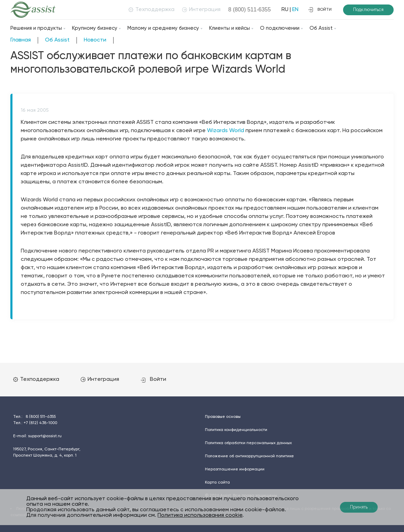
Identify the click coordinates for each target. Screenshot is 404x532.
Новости (95, 40)
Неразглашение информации (235, 469)
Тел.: (34, 417)
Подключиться (368, 10)
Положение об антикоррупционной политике (249, 456)
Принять (359, 507)
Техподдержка (151, 10)
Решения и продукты (36, 28)
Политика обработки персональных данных (248, 443)
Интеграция (201, 10)
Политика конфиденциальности (236, 430)
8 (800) (249, 10)
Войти (153, 379)
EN (295, 10)
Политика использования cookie (200, 515)
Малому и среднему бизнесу (163, 28)
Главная (21, 40)
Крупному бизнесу (95, 28)
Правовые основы (223, 417)
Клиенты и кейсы (230, 28)
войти (320, 10)
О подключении (280, 28)
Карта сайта (217, 483)
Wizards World (226, 131)
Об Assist (321, 28)
